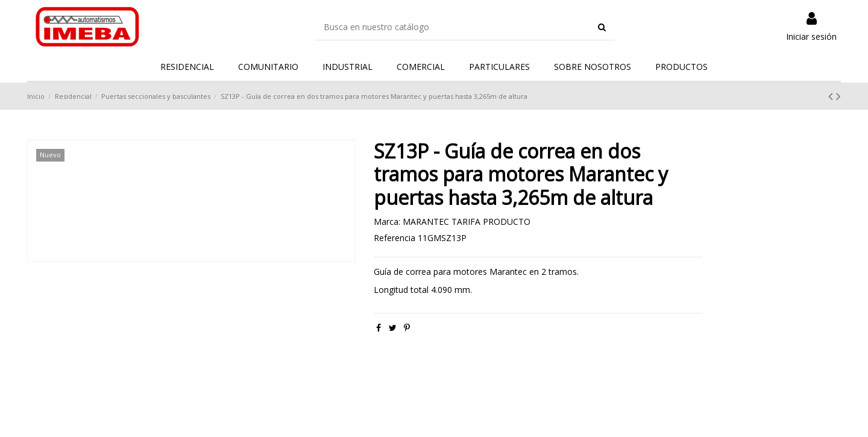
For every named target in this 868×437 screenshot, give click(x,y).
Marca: (387, 222)
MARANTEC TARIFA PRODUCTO (467, 222)
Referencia (395, 238)
